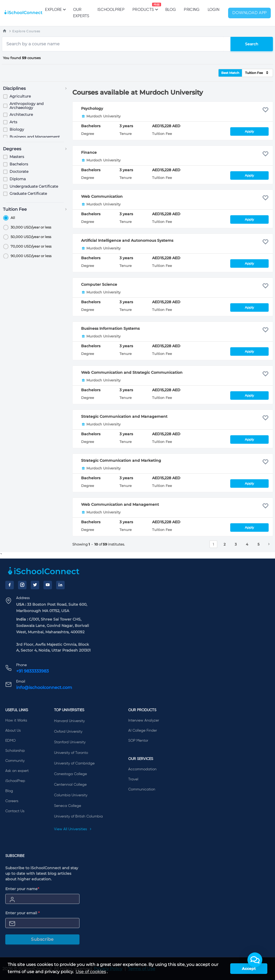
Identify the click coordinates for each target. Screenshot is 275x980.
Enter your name (22, 889)
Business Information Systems (110, 328)
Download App (250, 13)
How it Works (16, 720)
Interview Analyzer (144, 720)
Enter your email (23, 913)
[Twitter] (35, 585)
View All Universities (73, 829)
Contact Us (15, 811)
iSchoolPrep (111, 10)
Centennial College (70, 785)
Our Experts (81, 13)
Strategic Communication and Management (124, 416)
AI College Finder (143, 731)
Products (143, 7)
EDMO (10, 741)
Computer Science (99, 284)
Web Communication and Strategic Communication (132, 372)
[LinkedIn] (60, 585)
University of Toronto (71, 753)
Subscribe (42, 939)
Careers (12, 801)
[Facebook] (10, 585)
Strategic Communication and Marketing (121, 460)
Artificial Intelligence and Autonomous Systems (127, 240)
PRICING (192, 10)
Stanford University (70, 742)
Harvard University (69, 721)
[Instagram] (22, 585)
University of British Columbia (78, 816)
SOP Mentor (138, 741)
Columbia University (71, 795)
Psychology (92, 108)
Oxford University (68, 732)
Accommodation (142, 769)
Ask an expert (17, 771)
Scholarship (15, 751)
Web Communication (102, 196)
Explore (55, 10)
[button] (255, 960)
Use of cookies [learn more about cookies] (91, 972)
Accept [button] (249, 969)
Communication (142, 789)
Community (15, 761)
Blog (171, 10)
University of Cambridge (74, 763)
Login (214, 10)
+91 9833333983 (32, 671)
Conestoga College (70, 774)
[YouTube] (48, 585)
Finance (89, 152)
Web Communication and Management (120, 504)
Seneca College (68, 806)
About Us (13, 731)
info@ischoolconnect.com (44, 687)
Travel (133, 779)
